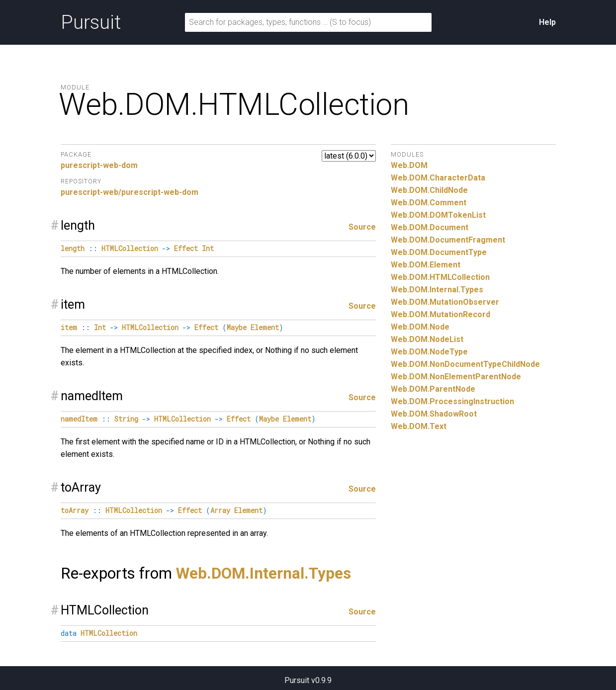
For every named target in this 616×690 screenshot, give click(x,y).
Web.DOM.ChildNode (429, 190)
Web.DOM (409, 165)
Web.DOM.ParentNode (433, 389)
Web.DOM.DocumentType (439, 252)
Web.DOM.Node (420, 327)
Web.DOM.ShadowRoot (434, 414)
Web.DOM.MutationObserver (445, 302)
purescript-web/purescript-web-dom (130, 192)
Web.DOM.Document (430, 227)
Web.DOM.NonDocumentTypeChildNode (465, 364)
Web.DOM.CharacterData (438, 178)
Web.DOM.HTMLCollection (440, 277)
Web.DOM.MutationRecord (440, 314)
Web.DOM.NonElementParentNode (456, 377)
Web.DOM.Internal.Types (264, 573)
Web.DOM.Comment (429, 203)
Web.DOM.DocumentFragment (448, 240)
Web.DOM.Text (419, 426)
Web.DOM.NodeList (427, 339)
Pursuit (91, 22)
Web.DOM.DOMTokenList (438, 215)
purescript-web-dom (99, 165)
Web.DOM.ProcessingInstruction (452, 401)
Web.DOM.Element (426, 265)
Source (362, 227)
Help (547, 22)
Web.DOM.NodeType (429, 352)
